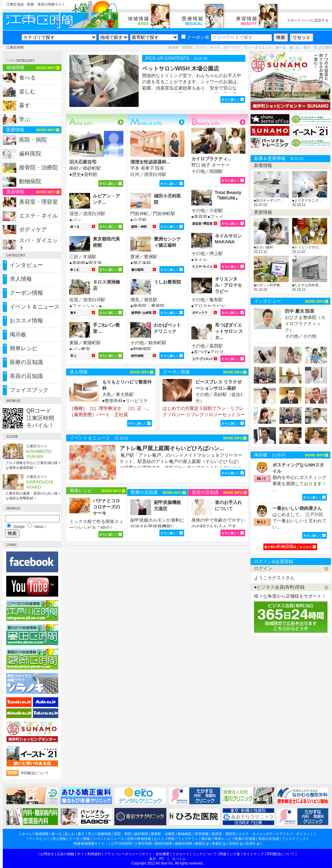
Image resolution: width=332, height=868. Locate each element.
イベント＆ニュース (35, 307)
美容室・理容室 (38, 202)
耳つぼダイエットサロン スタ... (229, 331)
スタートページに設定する (308, 20)
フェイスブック (29, 390)
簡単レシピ (24, 348)
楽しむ (27, 91)
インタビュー (26, 265)
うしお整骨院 (167, 282)
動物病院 (30, 181)
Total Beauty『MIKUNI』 (228, 195)
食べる (27, 78)
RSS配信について (35, 773)
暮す (25, 105)
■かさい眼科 (263, 247)
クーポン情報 (26, 293)
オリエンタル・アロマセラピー (228, 285)
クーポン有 (195, 37)
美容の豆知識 (26, 376)
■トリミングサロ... (307, 247)
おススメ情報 (26, 321)
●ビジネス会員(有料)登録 (279, 587)
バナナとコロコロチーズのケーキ (106, 507)
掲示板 (18, 334)
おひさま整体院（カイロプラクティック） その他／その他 (305, 324)
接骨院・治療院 (38, 167)
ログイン (263, 568)
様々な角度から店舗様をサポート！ (290, 596)
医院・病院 (33, 140)
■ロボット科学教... (268, 285)
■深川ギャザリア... (268, 200)
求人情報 (21, 279)
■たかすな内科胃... (307, 285)
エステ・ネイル (38, 216)
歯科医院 (30, 154)
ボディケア (33, 230)
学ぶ (25, 119)
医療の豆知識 (26, 362)
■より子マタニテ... (307, 200)
